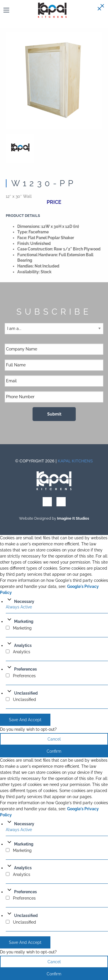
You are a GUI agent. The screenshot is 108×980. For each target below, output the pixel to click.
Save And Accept (25, 720)
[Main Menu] (6, 10)
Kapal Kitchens (75, 461)
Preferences (25, 669)
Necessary (24, 601)
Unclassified (26, 693)
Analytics (23, 645)
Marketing (24, 621)
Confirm (54, 751)
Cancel (54, 739)
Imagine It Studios (73, 518)
